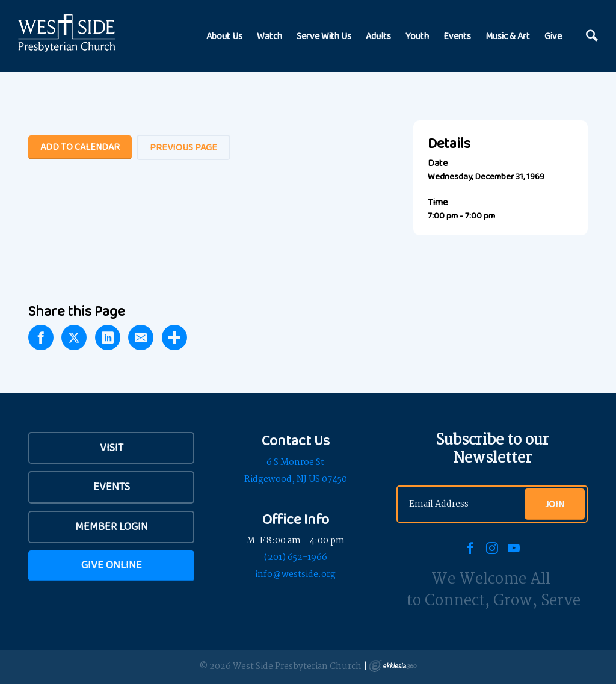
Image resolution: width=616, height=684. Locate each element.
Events (457, 36)
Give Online (112, 565)
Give (553, 36)
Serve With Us (324, 36)
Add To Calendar (80, 146)
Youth (417, 36)
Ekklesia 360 (393, 666)
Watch (269, 36)
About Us (224, 36)
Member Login (112, 526)
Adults (378, 36)
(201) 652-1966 (296, 558)
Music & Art (508, 36)
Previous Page (183, 147)
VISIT (112, 448)
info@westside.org (295, 575)
